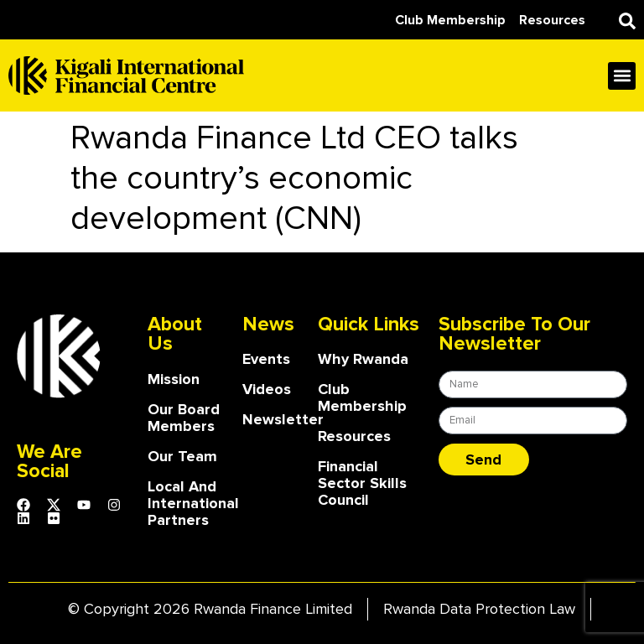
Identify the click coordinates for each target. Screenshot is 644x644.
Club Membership (362, 397)
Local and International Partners (187, 503)
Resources (354, 436)
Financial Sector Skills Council (362, 483)
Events (266, 359)
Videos (267, 389)
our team (182, 456)
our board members (184, 418)
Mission (174, 379)
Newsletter (272, 419)
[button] (627, 21)
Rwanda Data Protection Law (479, 609)
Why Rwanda (363, 359)
